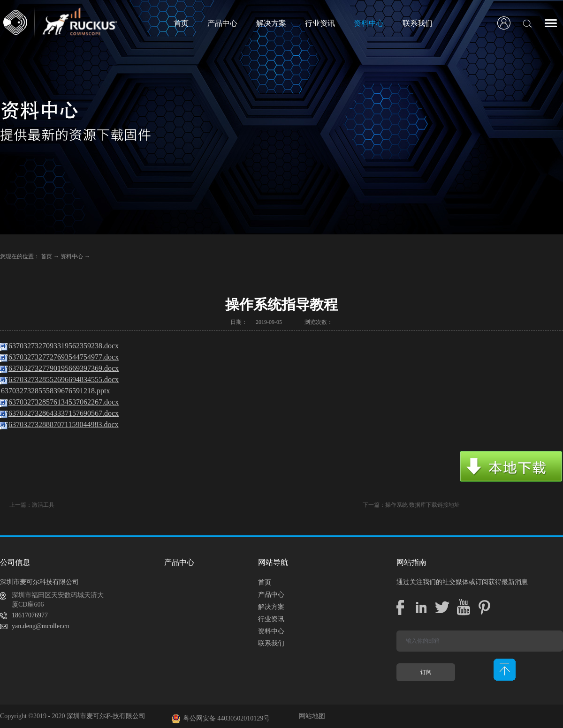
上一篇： (32, 505)
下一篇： (411, 505)
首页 (181, 23)
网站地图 (310, 716)
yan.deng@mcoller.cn (41, 626)
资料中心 (72, 256)
